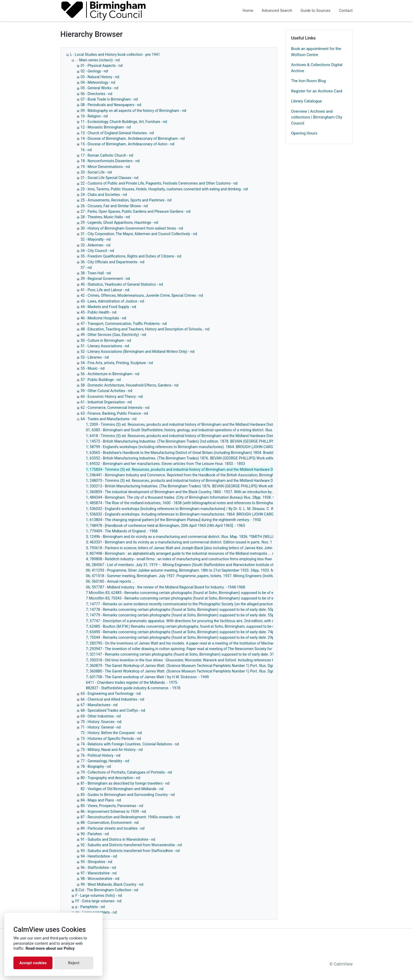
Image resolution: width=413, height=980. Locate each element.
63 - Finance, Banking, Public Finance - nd (114, 413)
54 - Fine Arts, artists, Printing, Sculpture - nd (117, 363)
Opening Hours (304, 133)
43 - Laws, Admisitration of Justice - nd (112, 301)
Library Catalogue (306, 101)
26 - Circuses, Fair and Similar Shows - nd (114, 206)
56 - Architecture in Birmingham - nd (110, 374)
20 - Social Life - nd (96, 172)
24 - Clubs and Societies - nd (104, 195)
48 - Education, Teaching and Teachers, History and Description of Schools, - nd (145, 329)
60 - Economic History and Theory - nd (112, 397)
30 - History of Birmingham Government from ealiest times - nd (132, 228)
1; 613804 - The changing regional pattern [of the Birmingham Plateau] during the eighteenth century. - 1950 (173, 520)
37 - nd (86, 268)
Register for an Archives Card (317, 91)
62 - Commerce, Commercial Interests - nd (115, 408)
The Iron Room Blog (308, 81)
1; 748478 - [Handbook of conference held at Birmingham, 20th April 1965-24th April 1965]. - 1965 (165, 526)
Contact (346, 11)
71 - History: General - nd (101, 727)
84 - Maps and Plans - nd (101, 800)
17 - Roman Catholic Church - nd (107, 155)
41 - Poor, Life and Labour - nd (105, 290)
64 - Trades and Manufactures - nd (109, 419)
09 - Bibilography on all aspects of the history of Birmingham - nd (133, 111)
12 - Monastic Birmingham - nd (106, 127)
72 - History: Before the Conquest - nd (111, 733)
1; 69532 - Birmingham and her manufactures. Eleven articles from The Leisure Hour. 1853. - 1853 (165, 464)
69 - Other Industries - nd (101, 716)
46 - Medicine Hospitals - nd (103, 318)
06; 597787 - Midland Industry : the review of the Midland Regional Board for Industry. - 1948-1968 (165, 587)
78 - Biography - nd (96, 766)
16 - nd (86, 150)
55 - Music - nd (93, 368)
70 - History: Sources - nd (101, 722)
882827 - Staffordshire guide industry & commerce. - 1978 (133, 688)
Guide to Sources (316, 11)
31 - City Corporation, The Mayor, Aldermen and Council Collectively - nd (139, 234)
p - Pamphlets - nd (90, 907)
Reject (74, 963)
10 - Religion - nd (94, 116)
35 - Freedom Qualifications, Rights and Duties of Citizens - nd (131, 256)
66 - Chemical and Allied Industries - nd (112, 699)
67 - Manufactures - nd (99, 705)
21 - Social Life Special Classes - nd (109, 178)
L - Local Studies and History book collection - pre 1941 (115, 55)
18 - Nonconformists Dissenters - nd (110, 161)
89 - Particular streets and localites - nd (112, 828)
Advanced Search (277, 11)
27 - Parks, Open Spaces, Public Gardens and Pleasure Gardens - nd (136, 211)
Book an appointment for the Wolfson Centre (316, 52)
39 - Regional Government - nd (105, 279)
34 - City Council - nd (97, 251)
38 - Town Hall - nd (96, 273)
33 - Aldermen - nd (95, 245)
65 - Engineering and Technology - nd (111, 694)
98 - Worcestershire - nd (100, 879)
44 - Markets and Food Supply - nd (108, 307)
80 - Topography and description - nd (110, 778)
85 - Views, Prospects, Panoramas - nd (112, 806)
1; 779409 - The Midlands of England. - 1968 (122, 531)
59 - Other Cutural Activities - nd (106, 391)
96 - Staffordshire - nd (98, 868)
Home (248, 11)
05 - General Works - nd (99, 88)
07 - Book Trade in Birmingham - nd (109, 99)
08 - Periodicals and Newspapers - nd (111, 105)
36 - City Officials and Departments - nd (112, 262)
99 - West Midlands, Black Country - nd (112, 884)
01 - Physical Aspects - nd (102, 66)
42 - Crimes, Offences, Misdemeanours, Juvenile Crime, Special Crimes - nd (142, 295)
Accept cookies (33, 963)
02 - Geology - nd (94, 71)
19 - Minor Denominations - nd (105, 167)
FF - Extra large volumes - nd (98, 901)
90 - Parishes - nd (95, 834)
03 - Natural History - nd (100, 77)
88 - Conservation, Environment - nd (110, 823)
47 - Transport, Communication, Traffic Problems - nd (124, 324)
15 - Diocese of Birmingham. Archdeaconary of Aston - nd (127, 144)
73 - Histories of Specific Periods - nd (111, 739)
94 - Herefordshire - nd (99, 856)
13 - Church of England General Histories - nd (117, 133)
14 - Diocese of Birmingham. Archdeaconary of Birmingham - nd (133, 138)
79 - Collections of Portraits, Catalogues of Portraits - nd (126, 772)
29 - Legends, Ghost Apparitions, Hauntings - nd (119, 222)
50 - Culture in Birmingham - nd (106, 340)
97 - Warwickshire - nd (99, 873)
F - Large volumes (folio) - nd (99, 895)
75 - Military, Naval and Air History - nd (112, 750)
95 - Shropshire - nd (96, 862)
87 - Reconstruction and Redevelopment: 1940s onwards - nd (130, 817)
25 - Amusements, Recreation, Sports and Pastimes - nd (126, 200)
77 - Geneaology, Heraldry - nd (105, 761)
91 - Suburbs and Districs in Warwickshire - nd (118, 839)
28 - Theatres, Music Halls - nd (105, 217)
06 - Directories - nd (96, 94)
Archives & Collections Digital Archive (317, 68)
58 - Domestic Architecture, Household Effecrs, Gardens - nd (129, 385)
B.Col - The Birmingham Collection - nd (107, 890)
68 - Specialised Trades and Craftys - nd (113, 710)
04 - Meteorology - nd (98, 82)
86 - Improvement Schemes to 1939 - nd (113, 811)
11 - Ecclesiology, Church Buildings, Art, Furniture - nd (124, 122)
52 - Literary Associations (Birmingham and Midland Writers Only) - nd (137, 352)
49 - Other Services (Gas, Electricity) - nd (113, 335)
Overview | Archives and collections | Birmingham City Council (317, 117)
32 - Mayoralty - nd (96, 239)
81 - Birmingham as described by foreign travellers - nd (125, 783)
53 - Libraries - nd (95, 357)
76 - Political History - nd (100, 755)
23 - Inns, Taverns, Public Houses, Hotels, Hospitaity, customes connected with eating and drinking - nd (164, 189)
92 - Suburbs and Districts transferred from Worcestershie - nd (131, 845)
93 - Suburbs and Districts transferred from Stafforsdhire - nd (130, 851)
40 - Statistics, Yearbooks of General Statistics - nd (122, 284)
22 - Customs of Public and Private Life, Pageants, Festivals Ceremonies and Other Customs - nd (159, 183)
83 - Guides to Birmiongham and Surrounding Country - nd (128, 795)
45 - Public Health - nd (99, 312)
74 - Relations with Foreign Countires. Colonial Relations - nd (130, 744)
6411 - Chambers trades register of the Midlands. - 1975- (132, 682)
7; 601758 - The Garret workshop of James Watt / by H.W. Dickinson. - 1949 (147, 677)
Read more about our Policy (50, 948)
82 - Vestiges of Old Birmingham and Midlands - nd (122, 789)
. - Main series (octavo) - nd (97, 60)
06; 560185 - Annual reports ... (110, 581)
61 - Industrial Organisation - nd (106, 402)
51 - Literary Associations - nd (105, 346)
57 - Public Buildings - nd (101, 380)
